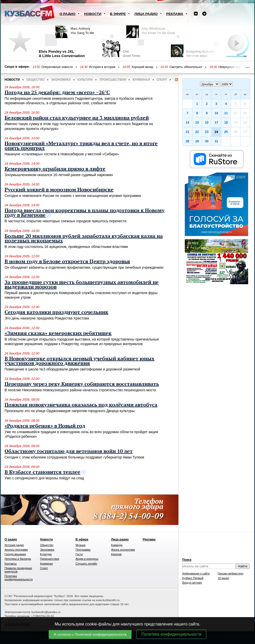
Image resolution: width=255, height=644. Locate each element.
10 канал (223, 578)
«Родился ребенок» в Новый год (45, 426)
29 (197, 141)
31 (216, 141)
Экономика (61, 80)
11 (226, 113)
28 (187, 141)
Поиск (187, 560)
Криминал (141, 80)
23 (207, 132)
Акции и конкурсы (87, 559)
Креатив (116, 554)
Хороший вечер (142, 67)
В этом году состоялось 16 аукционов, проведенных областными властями (66, 247)
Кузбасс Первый (193, 578)
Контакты (11, 564)
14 (187, 122)
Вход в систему (192, 583)
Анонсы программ (16, 550)
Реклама (175, 14)
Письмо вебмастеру (231, 573)
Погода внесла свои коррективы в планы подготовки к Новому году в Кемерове (85, 213)
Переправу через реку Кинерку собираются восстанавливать (82, 384)
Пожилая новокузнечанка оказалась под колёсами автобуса (81, 405)
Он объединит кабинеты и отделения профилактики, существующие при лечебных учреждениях (84, 267)
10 (216, 113)
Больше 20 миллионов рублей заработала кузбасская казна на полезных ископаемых (84, 239)
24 (216, 132)
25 (226, 132)
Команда (117, 545)
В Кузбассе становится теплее (42, 472)
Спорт (162, 80)
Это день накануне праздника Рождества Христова (47, 318)
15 (197, 122)
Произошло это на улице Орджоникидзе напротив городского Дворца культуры (70, 411)
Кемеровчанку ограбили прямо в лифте (55, 169)
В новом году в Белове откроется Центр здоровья (67, 262)
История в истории (102, 67)
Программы (83, 550)
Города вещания (15, 554)
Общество (35, 80)
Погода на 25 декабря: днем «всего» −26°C (57, 93)
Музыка (80, 545)
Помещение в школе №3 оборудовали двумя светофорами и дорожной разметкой (72, 369)
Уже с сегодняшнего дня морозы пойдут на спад (44, 478)
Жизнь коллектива (123, 550)
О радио (68, 14)
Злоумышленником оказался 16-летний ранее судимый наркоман (59, 175)
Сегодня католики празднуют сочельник (56, 312)
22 (197, 132)
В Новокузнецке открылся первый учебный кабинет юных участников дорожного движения (79, 361)
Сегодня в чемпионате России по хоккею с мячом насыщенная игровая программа (73, 196)
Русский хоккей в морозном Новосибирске (59, 190)
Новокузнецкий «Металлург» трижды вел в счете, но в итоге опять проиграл (81, 146)
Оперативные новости (57, 67)
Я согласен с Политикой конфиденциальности (90, 634)
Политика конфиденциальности (171, 634)
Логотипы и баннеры (18, 559)
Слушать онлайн (86, 564)
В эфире (118, 14)
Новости (93, 14)
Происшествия (113, 80)
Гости (79, 554)
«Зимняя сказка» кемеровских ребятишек (58, 333)
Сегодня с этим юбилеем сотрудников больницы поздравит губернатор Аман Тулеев (74, 457)
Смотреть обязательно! (186, 67)
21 (187, 132)
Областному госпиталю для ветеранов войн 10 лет (69, 451)
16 (207, 122)
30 (207, 141)
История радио (14, 545)
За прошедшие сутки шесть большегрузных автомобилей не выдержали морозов (82, 285)
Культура (85, 80)
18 (226, 122)
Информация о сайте (196, 573)
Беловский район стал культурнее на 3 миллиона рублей (77, 118)
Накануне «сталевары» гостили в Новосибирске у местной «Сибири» (62, 154)
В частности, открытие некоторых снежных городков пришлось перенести (65, 221)
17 (216, 122)
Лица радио (146, 14)
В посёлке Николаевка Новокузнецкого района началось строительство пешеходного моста (80, 390)
